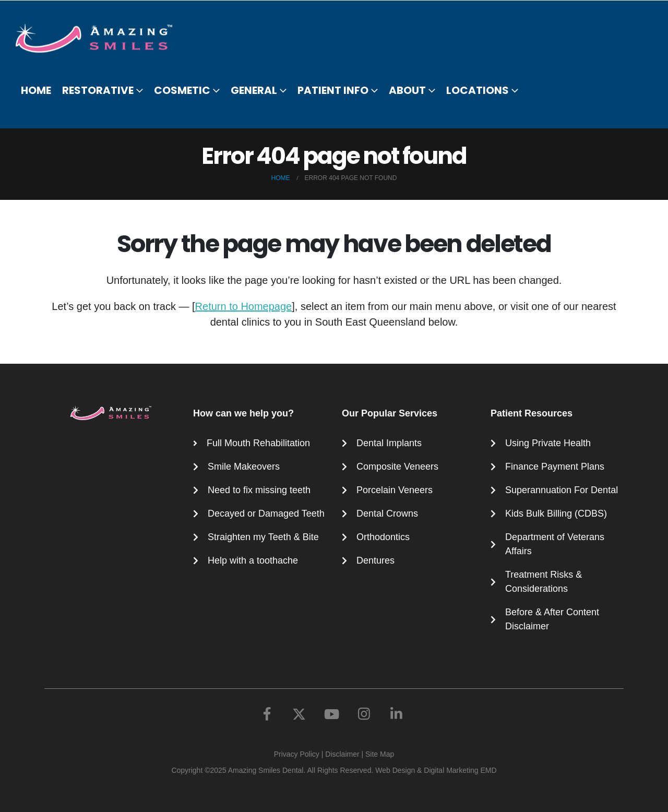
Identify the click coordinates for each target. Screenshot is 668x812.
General (254, 90)
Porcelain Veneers (395, 490)
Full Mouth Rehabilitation (258, 443)
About (407, 90)
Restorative (98, 90)
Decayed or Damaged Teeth (266, 514)
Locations (478, 90)
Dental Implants (389, 443)
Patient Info (333, 90)
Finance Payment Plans (555, 467)
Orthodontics (383, 537)
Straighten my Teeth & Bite (263, 537)
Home (36, 90)
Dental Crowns (387, 514)
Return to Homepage (244, 306)
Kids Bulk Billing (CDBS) (556, 514)
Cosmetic (182, 90)
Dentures (375, 560)
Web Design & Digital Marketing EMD (436, 770)
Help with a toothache (253, 560)
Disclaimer (342, 754)
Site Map (380, 754)
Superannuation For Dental (562, 490)
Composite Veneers (397, 467)
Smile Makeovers (244, 467)
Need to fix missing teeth (259, 490)
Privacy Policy (297, 754)
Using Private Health (548, 443)
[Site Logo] (100, 38)
